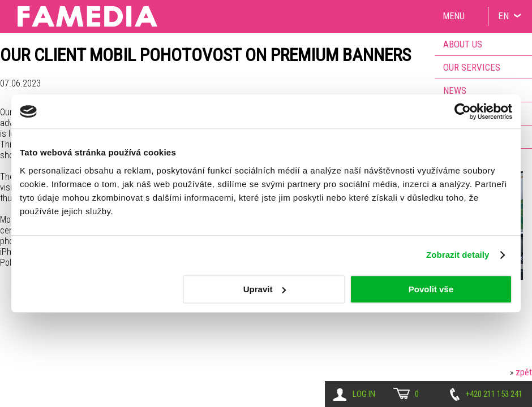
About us (463, 44)
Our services (472, 67)
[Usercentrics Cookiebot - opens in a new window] (463, 111)
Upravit (265, 289)
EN (503, 16)
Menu (454, 16)
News (455, 90)
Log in (364, 394)
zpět (524, 372)
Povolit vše (431, 289)
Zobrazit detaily (458, 255)
